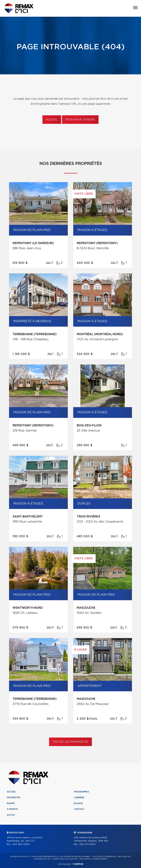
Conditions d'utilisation (65, 859)
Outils (11, 815)
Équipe (11, 803)
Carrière (79, 798)
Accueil (52, 120)
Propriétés (14, 798)
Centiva (78, 864)
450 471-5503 (87, 844)
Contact (79, 809)
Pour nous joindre (80, 120)
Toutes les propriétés (71, 742)
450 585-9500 (21, 844)
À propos (12, 809)
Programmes (81, 792)
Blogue (78, 803)
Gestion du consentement (94, 859)
